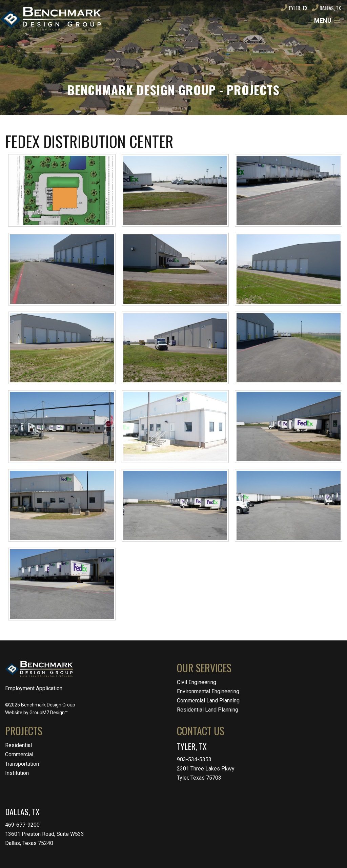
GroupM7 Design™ (49, 713)
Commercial (19, 754)
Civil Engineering (197, 682)
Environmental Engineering (208, 691)
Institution (17, 773)
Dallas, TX (326, 8)
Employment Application (34, 688)
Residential (18, 745)
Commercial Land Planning (208, 701)
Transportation (22, 764)
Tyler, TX (294, 8)
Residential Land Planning (208, 710)
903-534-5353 (194, 759)
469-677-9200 (22, 825)
